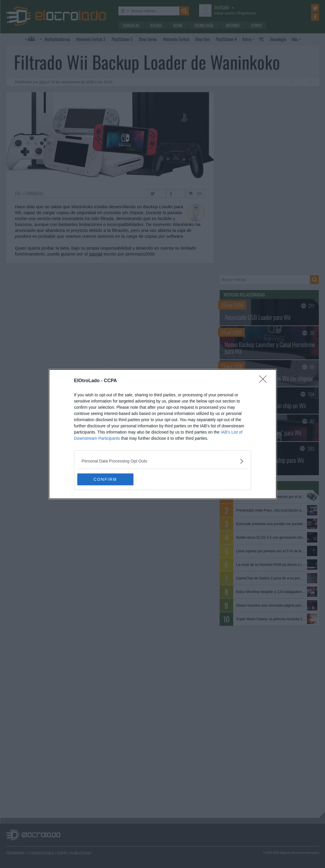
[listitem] (163, 461)
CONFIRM (105, 479)
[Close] (265, 381)
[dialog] (163, 434)
